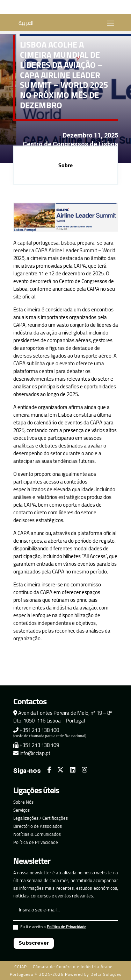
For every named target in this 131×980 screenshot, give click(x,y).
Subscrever (34, 943)
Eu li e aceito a (50, 928)
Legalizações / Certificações (41, 818)
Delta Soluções (106, 974)
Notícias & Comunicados (37, 834)
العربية (26, 23)
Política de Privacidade (36, 842)
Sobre (65, 165)
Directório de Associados (38, 826)
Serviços (21, 810)
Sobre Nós (23, 802)
